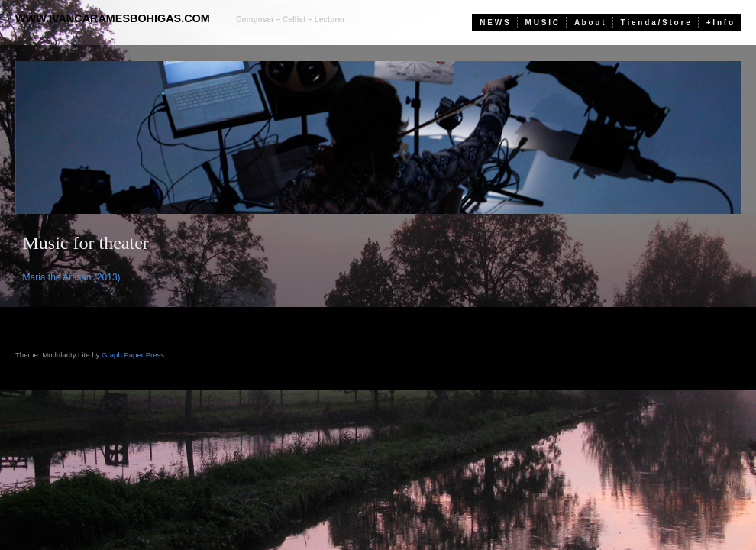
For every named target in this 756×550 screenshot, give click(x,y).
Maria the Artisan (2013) (72, 277)
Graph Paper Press (133, 355)
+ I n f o (720, 23)
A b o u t (590, 23)
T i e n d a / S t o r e (656, 23)
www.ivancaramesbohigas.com (113, 18)
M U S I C (542, 23)
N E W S (494, 23)
